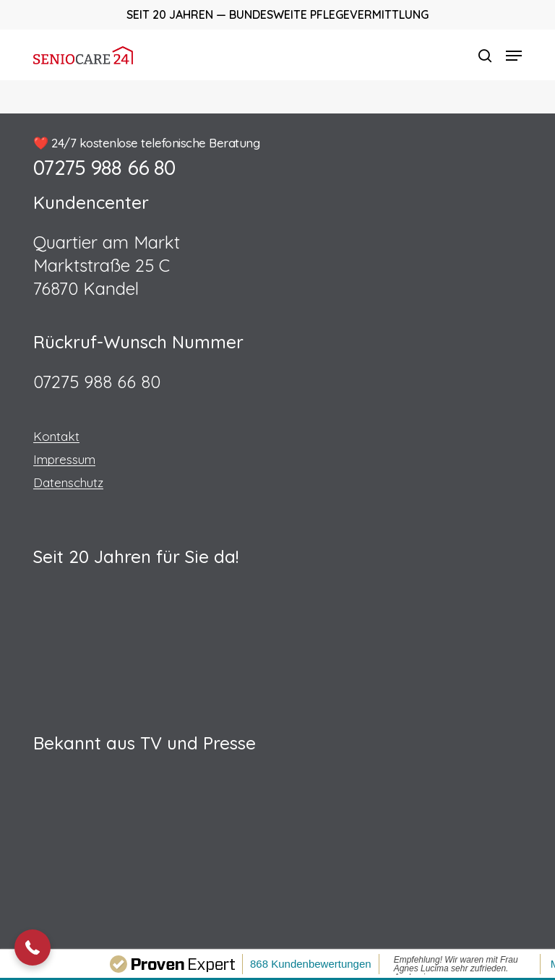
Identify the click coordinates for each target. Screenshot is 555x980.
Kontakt (56, 436)
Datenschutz (68, 482)
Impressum (64, 459)
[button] (514, 56)
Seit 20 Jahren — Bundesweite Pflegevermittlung (277, 14)
